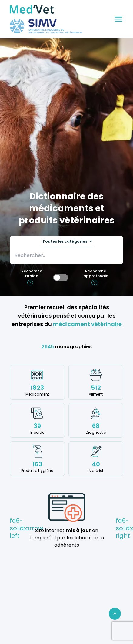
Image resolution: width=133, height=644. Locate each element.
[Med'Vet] (32, 9)
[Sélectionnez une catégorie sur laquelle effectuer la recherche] (67, 241)
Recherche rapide (32, 274)
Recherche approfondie (96, 274)
